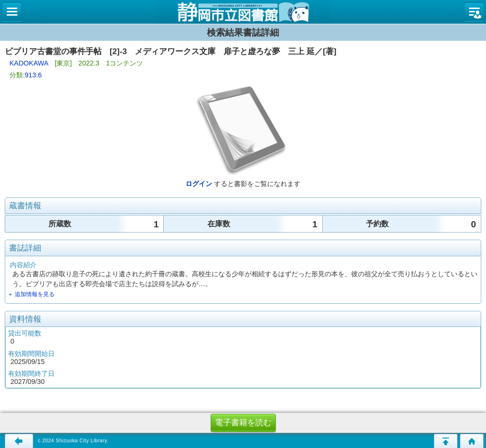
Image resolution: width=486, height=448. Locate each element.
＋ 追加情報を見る (31, 294)
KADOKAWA (29, 63)
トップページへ (472, 441)
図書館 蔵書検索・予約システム (243, 12)
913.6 (33, 75)
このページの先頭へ (446, 441)
